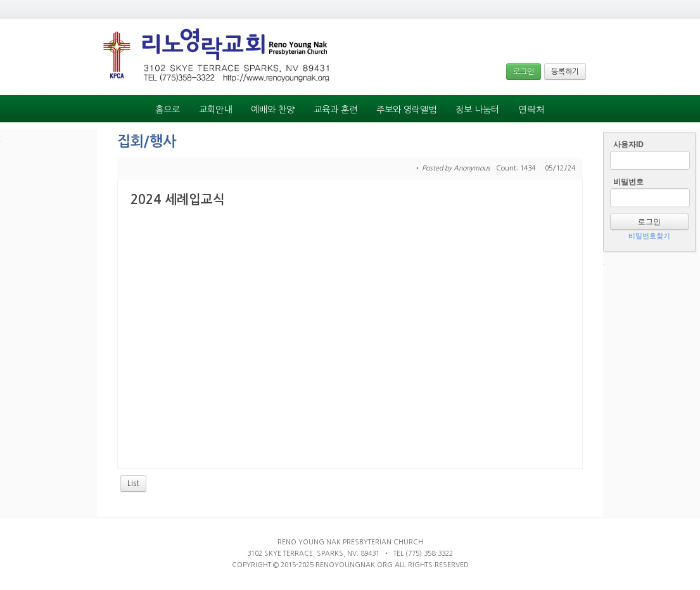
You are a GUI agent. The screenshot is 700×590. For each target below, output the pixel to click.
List (133, 484)
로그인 (524, 72)
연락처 (531, 109)
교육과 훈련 (335, 110)
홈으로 (168, 110)
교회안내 (215, 110)
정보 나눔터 (477, 110)
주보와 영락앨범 (406, 110)
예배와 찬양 (273, 110)
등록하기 (565, 72)
